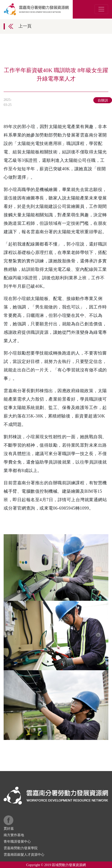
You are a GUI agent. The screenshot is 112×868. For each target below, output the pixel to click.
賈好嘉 (9, 829)
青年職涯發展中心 (17, 842)
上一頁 (25, 26)
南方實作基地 (14, 835)
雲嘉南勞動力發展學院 (21, 848)
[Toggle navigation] (101, 9)
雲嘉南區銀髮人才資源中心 (24, 855)
